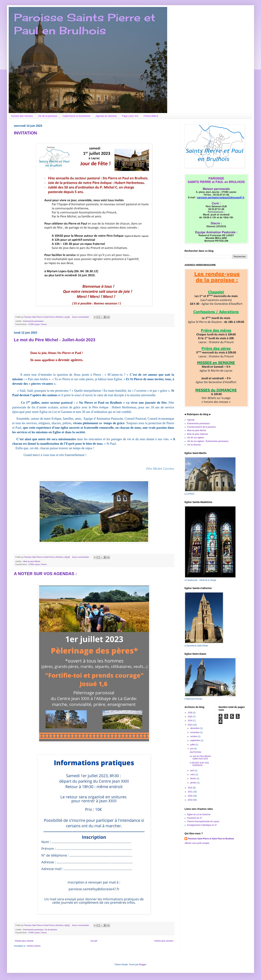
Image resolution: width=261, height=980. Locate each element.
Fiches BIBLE (151, 116)
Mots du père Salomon (198, 434)
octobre (194, 736)
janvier (194, 783)
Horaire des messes (22, 116)
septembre (195, 740)
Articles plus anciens (164, 941)
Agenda (191, 420)
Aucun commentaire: (81, 317)
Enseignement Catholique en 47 (202, 825)
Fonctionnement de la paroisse (201, 427)
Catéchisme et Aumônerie (76, 116)
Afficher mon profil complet (197, 843)
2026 (190, 713)
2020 (190, 796)
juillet (193, 745)
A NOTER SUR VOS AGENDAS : (45, 574)
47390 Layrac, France (38, 324)
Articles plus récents (24, 941)
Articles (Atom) (34, 946)
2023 (190, 725)
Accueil (94, 941)
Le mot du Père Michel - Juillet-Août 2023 (55, 340)
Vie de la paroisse (48, 116)
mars (193, 775)
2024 (190, 721)
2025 (190, 717)
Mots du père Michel (32, 561)
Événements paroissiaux (34, 321)
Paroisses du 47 (195, 818)
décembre (195, 728)
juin (192, 749)
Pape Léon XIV (130, 116)
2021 (190, 792)
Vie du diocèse (51, 930)
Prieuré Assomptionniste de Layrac (203, 821)
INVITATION (25, 133)
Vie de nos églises (196, 438)
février (193, 779)
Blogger (143, 965)
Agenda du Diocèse (106, 116)
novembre (195, 732)
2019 (190, 800)
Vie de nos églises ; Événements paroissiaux (208, 441)
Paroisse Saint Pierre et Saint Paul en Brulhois (211, 839)
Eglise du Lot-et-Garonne (199, 814)
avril (192, 771)
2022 (190, 788)
